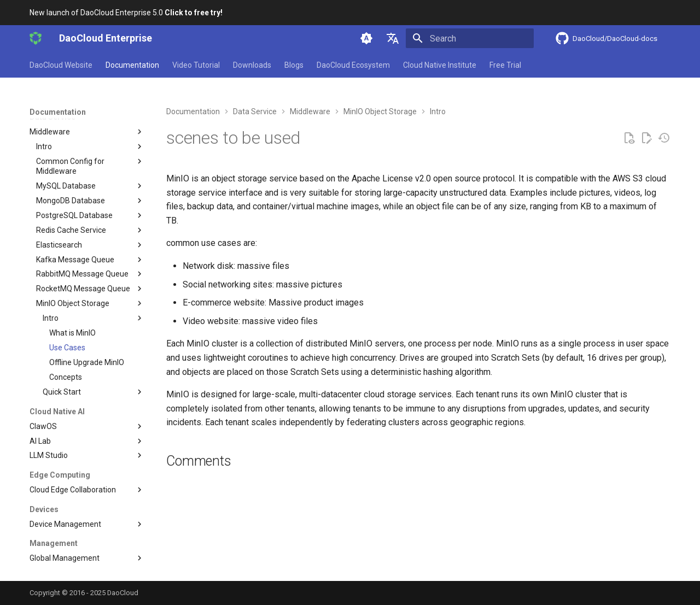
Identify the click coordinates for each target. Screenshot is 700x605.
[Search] (470, 38)
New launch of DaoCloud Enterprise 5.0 (126, 13)
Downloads (252, 65)
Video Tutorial (196, 65)
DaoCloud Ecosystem (353, 65)
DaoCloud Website (61, 65)
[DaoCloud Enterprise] (36, 38)
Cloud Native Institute (440, 65)
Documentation (132, 65)
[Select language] (393, 38)
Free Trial (505, 65)
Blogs (294, 65)
